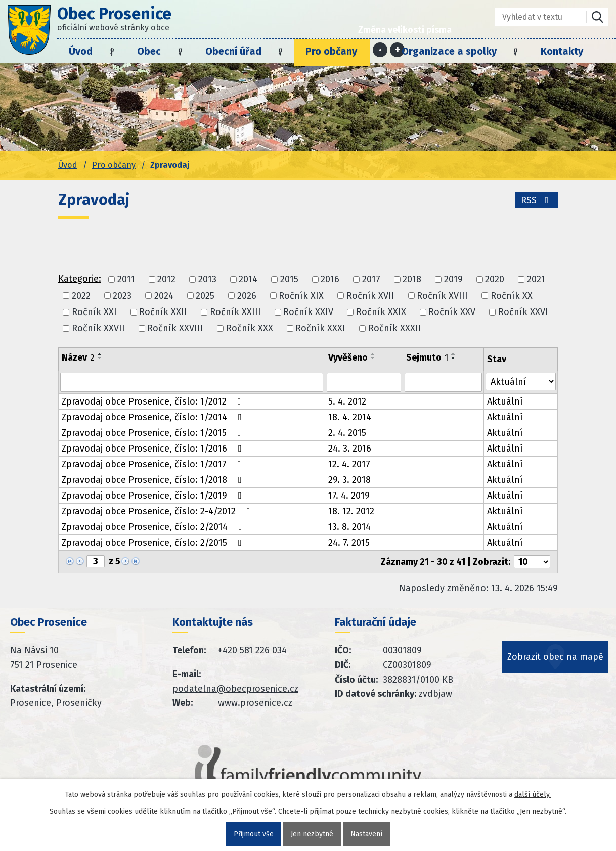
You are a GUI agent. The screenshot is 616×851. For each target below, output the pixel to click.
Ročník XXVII (98, 328)
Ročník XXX (250, 328)
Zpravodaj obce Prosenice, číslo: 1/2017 (153, 464)
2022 (81, 296)
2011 (126, 280)
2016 (330, 280)
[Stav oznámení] (521, 382)
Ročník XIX (301, 296)
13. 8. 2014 (349, 527)
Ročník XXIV (308, 312)
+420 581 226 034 (252, 650)
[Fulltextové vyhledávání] (533, 17)
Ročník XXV (452, 312)
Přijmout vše (254, 834)
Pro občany (331, 51)
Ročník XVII (370, 296)
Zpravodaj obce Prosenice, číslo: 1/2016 (154, 449)
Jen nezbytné (312, 834)
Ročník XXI (94, 312)
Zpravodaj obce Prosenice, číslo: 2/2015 (154, 543)
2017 (371, 280)
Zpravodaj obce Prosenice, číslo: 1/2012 (153, 401)
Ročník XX (512, 296)
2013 (207, 280)
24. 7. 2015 (349, 543)
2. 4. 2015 (347, 433)
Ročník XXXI (320, 328)
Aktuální (505, 401)
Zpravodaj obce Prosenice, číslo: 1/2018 (154, 480)
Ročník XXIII (235, 312)
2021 (536, 280)
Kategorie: (80, 279)
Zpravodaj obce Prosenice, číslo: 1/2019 (154, 496)
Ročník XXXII (395, 328)
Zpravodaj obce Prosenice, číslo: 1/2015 (153, 433)
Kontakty (562, 51)
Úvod (81, 51)
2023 (122, 296)
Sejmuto (427, 357)
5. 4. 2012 (347, 401)
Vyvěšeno (348, 357)
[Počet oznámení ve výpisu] (532, 562)
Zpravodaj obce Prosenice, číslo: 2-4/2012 (158, 511)
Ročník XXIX (381, 312)
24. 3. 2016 (350, 449)
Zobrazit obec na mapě (555, 657)
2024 (164, 296)
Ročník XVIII (442, 296)
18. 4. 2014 (350, 417)
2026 (247, 296)
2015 (289, 280)
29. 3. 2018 (349, 480)
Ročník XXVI (523, 312)
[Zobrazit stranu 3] (96, 561)
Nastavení (366, 834)
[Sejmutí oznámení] (444, 382)
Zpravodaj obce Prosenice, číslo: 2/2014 (154, 527)
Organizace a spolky (449, 51)
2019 (453, 280)
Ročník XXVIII (175, 328)
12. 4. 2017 (349, 464)
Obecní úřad (233, 51)
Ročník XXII (163, 312)
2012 (166, 280)
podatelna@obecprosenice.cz (235, 689)
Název (78, 357)
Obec (149, 51)
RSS (537, 200)
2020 (495, 280)
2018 (412, 280)
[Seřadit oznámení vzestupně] (100, 354)
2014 (248, 280)
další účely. (533, 795)
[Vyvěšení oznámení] (364, 382)
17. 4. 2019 (349, 496)
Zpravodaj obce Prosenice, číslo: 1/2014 (154, 417)
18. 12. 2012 (351, 511)
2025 (205, 296)
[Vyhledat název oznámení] (192, 382)
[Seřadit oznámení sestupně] (100, 358)
